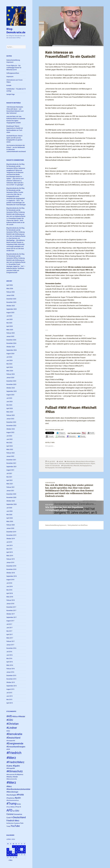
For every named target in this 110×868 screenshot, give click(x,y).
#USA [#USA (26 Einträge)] (19, 804)
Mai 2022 (9, 443)
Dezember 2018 (11, 566)
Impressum (10, 77)
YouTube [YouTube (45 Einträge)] (15, 826)
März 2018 (10, 597)
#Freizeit (62, 463)
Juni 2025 (9, 319)
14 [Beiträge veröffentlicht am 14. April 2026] (11, 852)
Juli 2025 (9, 316)
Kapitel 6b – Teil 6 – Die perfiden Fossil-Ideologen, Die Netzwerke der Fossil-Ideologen (16, 203)
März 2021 (10, 484)
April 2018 (10, 593)
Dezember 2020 (11, 494)
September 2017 (11, 617)
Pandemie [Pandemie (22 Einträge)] (17, 823)
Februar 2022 (11, 453)
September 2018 (11, 576)
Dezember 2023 (11, 381)
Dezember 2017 (11, 607)
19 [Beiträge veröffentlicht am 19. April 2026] (24, 852)
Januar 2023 (10, 419)
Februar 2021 (11, 487)
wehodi (61, 461)
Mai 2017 (9, 631)
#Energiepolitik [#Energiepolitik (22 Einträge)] (11, 741)
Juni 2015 (9, 696)
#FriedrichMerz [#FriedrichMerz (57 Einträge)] (15, 762)
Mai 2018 (9, 590)
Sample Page (10, 94)
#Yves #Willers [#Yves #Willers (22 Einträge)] (11, 807)
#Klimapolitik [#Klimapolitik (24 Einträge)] (11, 768)
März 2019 (10, 556)
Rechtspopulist (50, 468)
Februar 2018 (11, 600)
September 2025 (11, 309)
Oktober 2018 (11, 573)
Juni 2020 (9, 511)
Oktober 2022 (11, 429)
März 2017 (10, 638)
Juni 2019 (9, 545)
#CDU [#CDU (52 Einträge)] (10, 720)
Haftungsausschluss (13, 73)
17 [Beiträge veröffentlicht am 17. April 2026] (19, 852)
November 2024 (11, 343)
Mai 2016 (9, 659)
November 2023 (11, 384)
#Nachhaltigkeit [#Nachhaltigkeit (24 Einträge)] (11, 795)
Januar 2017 (10, 645)
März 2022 (10, 449)
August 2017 (10, 621)
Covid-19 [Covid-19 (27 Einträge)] (10, 818)
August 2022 (10, 432)
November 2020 (11, 497)
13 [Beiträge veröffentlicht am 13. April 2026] (8, 852)
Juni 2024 (9, 360)
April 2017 (10, 635)
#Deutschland (80, 461)
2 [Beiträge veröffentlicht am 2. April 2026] (16, 847)
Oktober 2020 (11, 501)
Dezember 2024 (11, 340)
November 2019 (11, 535)
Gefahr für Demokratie (53, 466)
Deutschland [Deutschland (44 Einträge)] (19, 817)
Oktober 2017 (11, 614)
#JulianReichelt (68, 466)
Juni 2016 (9, 655)
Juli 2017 (9, 624)
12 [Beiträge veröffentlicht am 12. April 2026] (24, 849)
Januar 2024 (10, 378)
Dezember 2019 (11, 532)
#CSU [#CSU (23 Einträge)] (8, 731)
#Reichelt (76, 466)
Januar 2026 (10, 295)
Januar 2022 (10, 456)
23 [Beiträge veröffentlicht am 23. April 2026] (16, 855)
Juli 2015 (9, 693)
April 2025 (10, 326)
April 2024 (10, 367)
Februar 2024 (11, 374)
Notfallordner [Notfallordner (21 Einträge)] (10, 823)
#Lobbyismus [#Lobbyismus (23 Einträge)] (19, 775)
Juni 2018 (9, 587)
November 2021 (11, 463)
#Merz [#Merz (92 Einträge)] (11, 783)
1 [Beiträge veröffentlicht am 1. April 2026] (13, 847)
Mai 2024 (9, 364)
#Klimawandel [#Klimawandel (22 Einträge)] (11, 775)
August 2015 (10, 689)
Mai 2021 (9, 477)
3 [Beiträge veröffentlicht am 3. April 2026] (19, 847)
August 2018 (10, 580)
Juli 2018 (9, 583)
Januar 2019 (10, 563)
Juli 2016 (9, 652)
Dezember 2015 (11, 676)
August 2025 (10, 313)
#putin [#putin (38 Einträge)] (18, 798)
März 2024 (10, 371)
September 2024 (11, 350)
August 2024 (10, 354)
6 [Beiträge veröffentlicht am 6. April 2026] (8, 849)
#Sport (93, 463)
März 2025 (10, 330)
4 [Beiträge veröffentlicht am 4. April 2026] (22, 847)
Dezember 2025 (11, 299)
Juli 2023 (9, 398)
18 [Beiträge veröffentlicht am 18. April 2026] (22, 852)
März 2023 (10, 412)
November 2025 (11, 302)
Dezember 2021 (11, 460)
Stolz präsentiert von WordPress (78, 525)
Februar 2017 (11, 641)
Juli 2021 (9, 473)
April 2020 (10, 518)
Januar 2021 (10, 491)
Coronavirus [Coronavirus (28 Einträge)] (18, 814)
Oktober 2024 (11, 347)
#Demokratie (71, 461)
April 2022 (10, 446)
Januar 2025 (10, 336)
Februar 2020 (11, 525)
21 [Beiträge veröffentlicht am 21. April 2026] (11, 855)
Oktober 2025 (11, 306)
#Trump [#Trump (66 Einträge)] (11, 804)
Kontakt (9, 85)
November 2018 (11, 569)
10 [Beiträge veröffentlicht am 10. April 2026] (19, 849)
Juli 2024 (9, 357)
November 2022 (11, 426)
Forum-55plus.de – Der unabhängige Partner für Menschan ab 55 (14, 68)
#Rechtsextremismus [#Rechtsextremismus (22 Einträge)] (13, 800)
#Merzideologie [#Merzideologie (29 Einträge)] (12, 792)
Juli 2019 (9, 542)
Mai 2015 (9, 700)
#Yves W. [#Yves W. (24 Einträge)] (18, 807)
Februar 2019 (11, 559)
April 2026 (10, 285)
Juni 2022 (9, 439)
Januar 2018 (10, 604)
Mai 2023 (9, 405)
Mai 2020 (9, 515)
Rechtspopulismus (86, 466)
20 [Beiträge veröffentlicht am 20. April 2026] (8, 855)
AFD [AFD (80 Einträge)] (9, 810)
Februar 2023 (11, 415)
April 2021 (10, 480)
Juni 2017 (9, 628)
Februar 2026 (11, 292)
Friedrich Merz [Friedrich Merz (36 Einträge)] (13, 821)
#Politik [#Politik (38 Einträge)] (20, 795)
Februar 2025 (11, 333)
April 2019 (10, 552)
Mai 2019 (9, 549)
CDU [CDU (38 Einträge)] (17, 811)
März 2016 (10, 665)
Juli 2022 (9, 436)
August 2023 (10, 395)
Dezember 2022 (11, 422)
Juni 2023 (9, 402)
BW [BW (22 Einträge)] (14, 811)
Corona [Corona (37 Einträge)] (10, 814)
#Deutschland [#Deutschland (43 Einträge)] (13, 738)
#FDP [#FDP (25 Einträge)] (8, 749)
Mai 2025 (9, 323)
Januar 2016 (10, 672)
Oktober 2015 (11, 682)
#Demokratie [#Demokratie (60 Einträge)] (14, 734)
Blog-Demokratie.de (16, 31)
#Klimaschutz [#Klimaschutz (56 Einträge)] (15, 771)
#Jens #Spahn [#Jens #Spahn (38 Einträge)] (13, 766)
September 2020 (11, 504)
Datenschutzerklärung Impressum (56, 525)
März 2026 (10, 289)
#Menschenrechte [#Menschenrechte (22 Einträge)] (12, 779)
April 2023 (10, 408)
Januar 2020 (10, 528)
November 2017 (11, 611)
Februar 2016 (11, 669)
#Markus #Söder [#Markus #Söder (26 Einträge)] (12, 777)
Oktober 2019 (11, 539)
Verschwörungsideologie (63, 468)
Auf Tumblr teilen (74, 433)
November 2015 (11, 679)
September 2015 (11, 686)
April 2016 (10, 662)
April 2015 (10, 703)
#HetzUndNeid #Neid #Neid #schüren (78, 463)
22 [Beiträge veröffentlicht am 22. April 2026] (13, 855)
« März (10, 860)
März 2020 (10, 521)
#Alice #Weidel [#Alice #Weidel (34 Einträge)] (19, 717)
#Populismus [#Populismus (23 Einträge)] (10, 798)
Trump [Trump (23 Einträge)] (8, 826)
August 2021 (10, 470)
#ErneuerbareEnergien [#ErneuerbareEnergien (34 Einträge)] (16, 747)
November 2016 (11, 648)
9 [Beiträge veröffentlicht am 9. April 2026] (16, 849)
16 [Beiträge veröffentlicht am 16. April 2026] (16, 852)
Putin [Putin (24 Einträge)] (22, 823)
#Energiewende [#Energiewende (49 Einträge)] (15, 743)
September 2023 (11, 391)
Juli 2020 (9, 508)
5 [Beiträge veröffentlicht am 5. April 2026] (24, 847)
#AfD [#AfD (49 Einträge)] (9, 716)
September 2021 (11, 467)
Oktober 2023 (11, 388)
